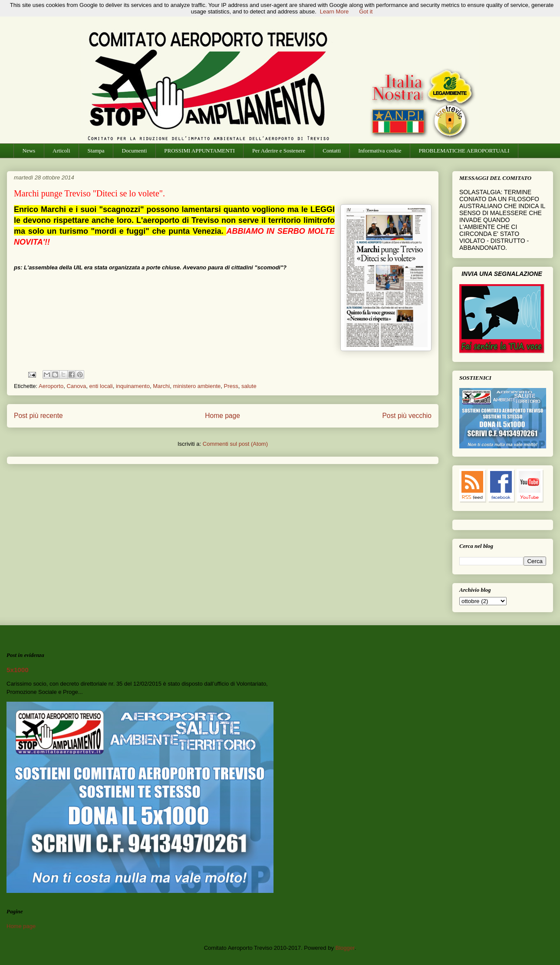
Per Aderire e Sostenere (279, 151)
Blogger (345, 948)
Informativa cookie (380, 151)
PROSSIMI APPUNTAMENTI (199, 151)
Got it (366, 12)
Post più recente (38, 416)
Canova (76, 386)
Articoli (61, 151)
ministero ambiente (197, 386)
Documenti (135, 151)
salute (249, 386)
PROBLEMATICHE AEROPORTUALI (464, 151)
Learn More (334, 12)
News (29, 151)
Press (231, 386)
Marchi (161, 386)
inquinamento (133, 386)
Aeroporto (51, 386)
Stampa (96, 151)
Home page (222, 416)
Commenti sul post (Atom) (235, 444)
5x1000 (18, 670)
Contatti (332, 151)
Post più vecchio (407, 416)
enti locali (101, 386)
